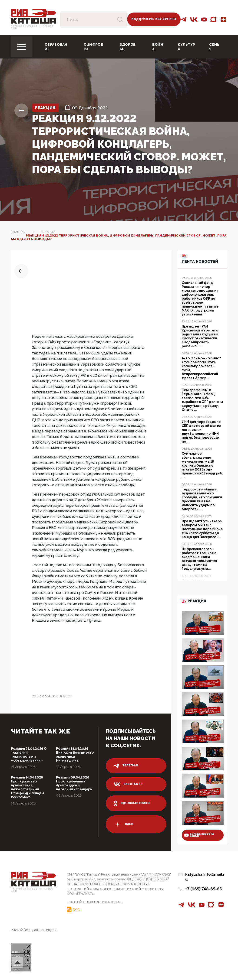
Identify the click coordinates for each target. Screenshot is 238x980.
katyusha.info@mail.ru (206, 875)
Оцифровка (93, 47)
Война (158, 47)
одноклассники (132, 803)
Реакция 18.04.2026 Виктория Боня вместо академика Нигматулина (75, 754)
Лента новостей (200, 259)
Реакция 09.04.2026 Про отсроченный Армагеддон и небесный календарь (74, 783)
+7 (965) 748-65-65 (203, 884)
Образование (56, 47)
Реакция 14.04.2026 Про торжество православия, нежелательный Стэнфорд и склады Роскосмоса (27, 787)
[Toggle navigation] (21, 47)
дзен (124, 824)
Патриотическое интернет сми (32, 27)
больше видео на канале (199, 835)
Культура (187, 47)
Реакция (46, 108)
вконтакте (128, 784)
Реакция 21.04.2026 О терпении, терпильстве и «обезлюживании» (29, 754)
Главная (18, 232)
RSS (76, 910)
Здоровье (128, 47)
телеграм (126, 766)
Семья (214, 47)
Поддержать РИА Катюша (154, 19)
